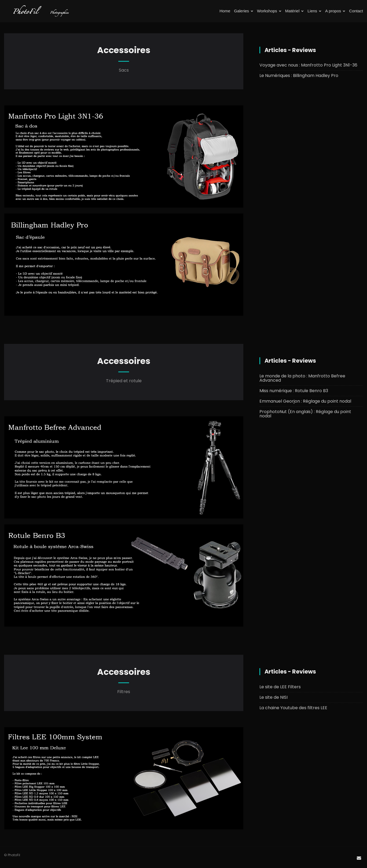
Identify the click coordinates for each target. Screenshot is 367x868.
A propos (335, 11)
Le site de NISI (274, 697)
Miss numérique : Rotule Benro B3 (294, 391)
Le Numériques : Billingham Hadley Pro (299, 76)
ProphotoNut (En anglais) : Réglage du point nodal (305, 414)
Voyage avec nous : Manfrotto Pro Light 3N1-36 (308, 65)
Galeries (244, 11)
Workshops (269, 11)
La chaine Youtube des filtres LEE (293, 708)
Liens (314, 11)
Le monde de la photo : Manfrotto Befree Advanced (302, 378)
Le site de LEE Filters (280, 687)
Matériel (294, 11)
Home (225, 11)
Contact (356, 11)
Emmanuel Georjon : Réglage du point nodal (305, 401)
